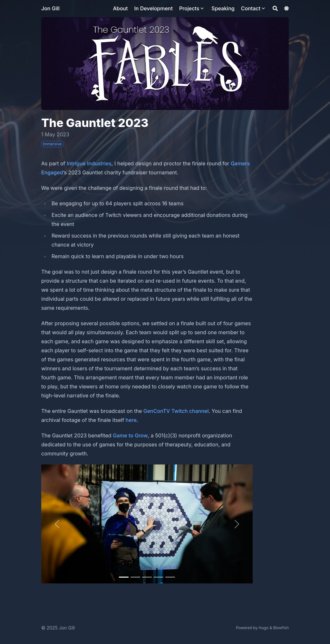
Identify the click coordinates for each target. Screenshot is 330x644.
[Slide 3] (159, 577)
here (131, 420)
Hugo (264, 628)
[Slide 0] (124, 577)
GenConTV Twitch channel (176, 411)
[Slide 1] (135, 577)
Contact (251, 8)
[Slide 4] (170, 577)
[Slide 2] (147, 577)
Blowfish (281, 628)
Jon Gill (50, 8)
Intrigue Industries (89, 163)
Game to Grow (130, 435)
